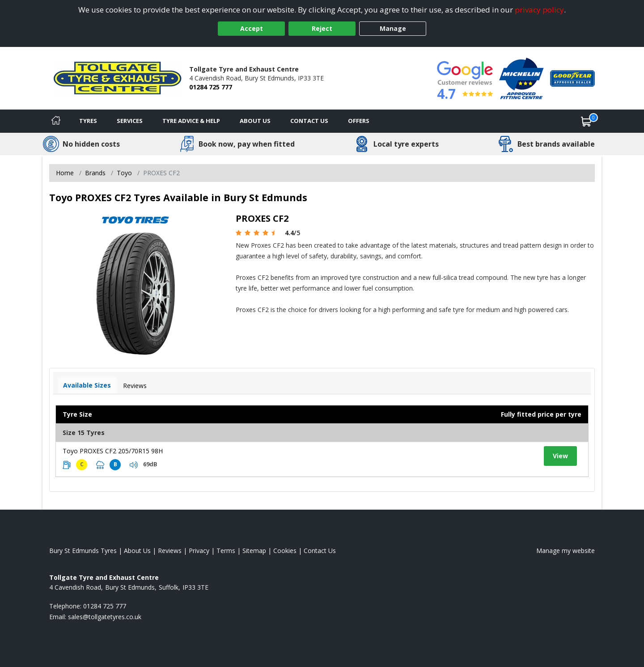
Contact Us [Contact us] (309, 121)
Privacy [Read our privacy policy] (199, 551)
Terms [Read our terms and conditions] (226, 551)
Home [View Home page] (65, 173)
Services (130, 121)
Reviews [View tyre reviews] (135, 386)
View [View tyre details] (560, 456)
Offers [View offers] (359, 121)
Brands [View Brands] (95, 173)
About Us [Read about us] (137, 551)
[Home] (56, 121)
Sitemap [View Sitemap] (254, 551)
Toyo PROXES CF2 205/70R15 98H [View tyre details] (113, 451)
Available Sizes (87, 385)
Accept (252, 28)
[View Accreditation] (521, 78)
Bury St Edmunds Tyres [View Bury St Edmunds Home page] (83, 551)
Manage (393, 28)
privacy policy (539, 10)
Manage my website (566, 551)
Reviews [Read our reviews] (170, 551)
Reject (322, 28)
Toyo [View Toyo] (124, 173)
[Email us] (105, 617)
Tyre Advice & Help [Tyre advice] (191, 121)
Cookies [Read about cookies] (285, 551)
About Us (255, 121)
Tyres (88, 121)
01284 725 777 (211, 87)
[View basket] (586, 121)
